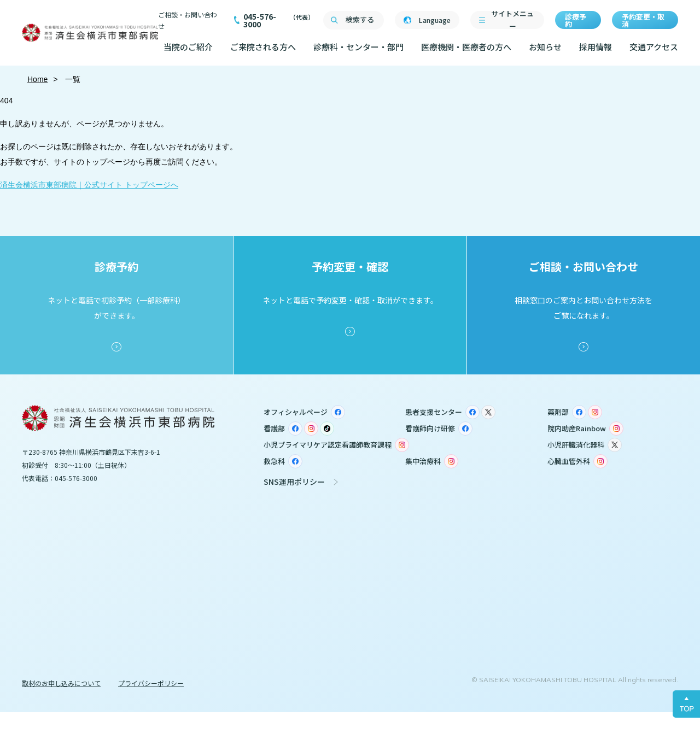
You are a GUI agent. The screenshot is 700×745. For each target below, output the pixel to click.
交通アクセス (654, 47)
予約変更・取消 (643, 20)
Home (37, 79)
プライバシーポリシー (151, 683)
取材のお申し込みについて (61, 683)
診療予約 (576, 20)
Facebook (338, 412)
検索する (360, 19)
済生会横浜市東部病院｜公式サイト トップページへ (89, 185)
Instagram (595, 412)
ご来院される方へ (263, 47)
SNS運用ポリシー (294, 482)
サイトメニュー (512, 20)
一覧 (72, 79)
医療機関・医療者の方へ (466, 47)
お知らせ (545, 47)
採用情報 (596, 47)
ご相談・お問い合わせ (188, 20)
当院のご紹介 (188, 47)
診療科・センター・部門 (358, 47)
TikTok (327, 429)
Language (434, 20)
